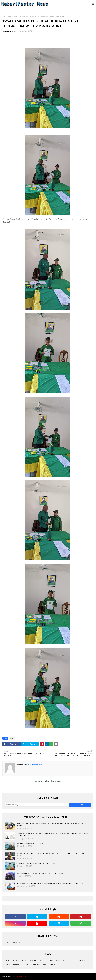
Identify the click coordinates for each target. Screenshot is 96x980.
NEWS (51, 961)
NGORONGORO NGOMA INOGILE (30, 843)
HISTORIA (16, 961)
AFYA (8, 961)
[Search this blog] (37, 805)
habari (10, 16)
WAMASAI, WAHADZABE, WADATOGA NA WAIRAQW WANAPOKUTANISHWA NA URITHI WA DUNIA (51, 825)
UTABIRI (27, 964)
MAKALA (43, 961)
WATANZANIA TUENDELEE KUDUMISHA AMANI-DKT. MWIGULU (41, 874)
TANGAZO (82, 961)
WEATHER (36, 964)
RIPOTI (65, 961)
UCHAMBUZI (17, 964)
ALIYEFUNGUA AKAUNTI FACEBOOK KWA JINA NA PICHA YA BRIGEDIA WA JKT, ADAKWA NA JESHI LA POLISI (52, 835)
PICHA (58, 961)
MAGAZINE (33, 961)
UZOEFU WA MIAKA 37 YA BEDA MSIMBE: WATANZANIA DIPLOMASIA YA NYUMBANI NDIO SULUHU (51, 855)
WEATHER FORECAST (50, 964)
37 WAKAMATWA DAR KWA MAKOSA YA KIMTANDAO (37, 863)
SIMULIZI (73, 961)
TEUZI (8, 964)
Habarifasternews (9, 31)
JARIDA (24, 961)
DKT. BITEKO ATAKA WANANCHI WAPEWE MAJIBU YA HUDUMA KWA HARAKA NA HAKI (50, 884)
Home (4, 16)
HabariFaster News (20, 977)
